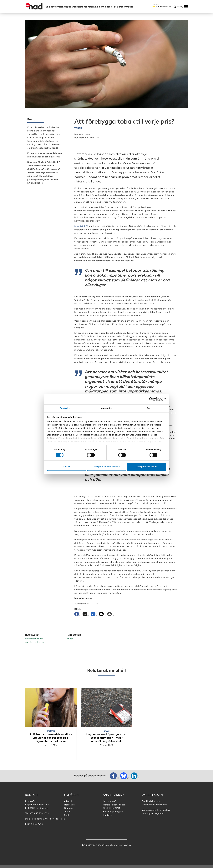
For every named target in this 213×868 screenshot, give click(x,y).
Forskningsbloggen (113, 814)
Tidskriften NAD (112, 811)
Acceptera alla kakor (146, 467)
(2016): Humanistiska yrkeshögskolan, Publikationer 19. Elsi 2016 (45, 175)
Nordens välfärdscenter (155, 808)
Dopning (69, 811)
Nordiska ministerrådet (116, 848)
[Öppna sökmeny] (175, 7)
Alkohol (68, 804)
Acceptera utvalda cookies (106, 467)
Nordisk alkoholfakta (114, 808)
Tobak (67, 814)
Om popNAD (110, 804)
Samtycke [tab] (65, 408)
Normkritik (80, 226)
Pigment (159, 816)
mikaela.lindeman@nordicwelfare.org (46, 822)
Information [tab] (107, 408)
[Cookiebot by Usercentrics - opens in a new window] (154, 399)
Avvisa (67, 467)
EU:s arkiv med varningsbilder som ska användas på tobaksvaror (43, 156)
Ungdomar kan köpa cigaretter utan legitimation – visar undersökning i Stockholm (106, 737)
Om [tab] (148, 408)
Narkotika (70, 808)
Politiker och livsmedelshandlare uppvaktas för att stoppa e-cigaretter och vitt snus (51, 739)
